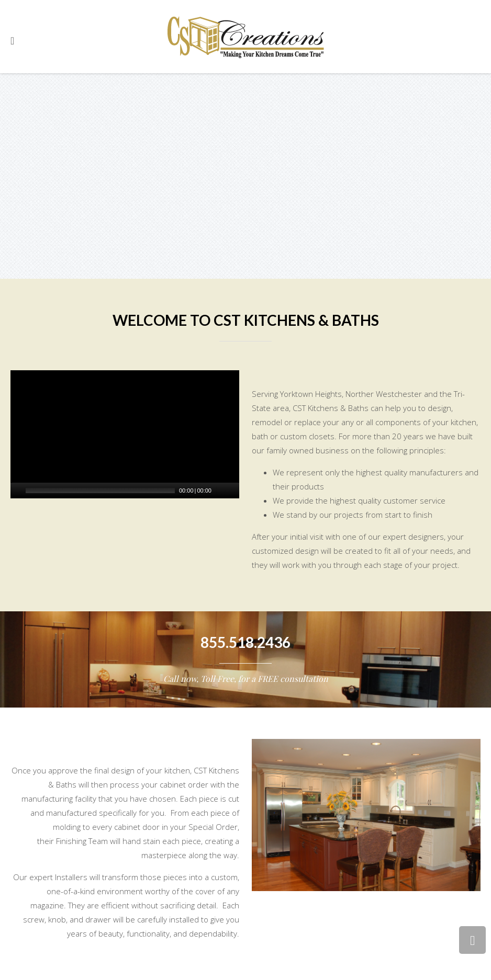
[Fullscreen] (233, 491)
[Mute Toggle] (221, 491)
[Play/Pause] (17, 491)
